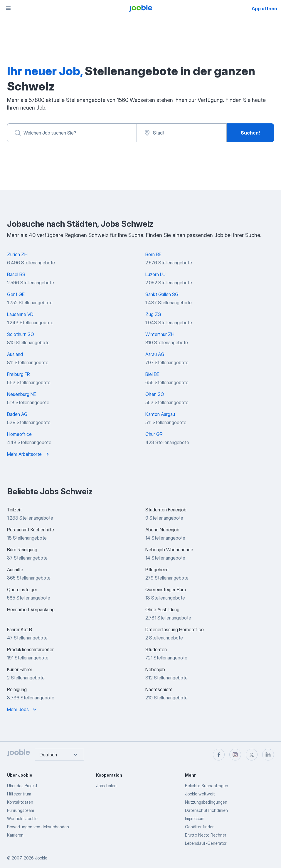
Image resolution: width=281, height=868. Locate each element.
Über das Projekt (22, 786)
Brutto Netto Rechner (206, 835)
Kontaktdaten (20, 802)
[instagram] (235, 755)
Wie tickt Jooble (22, 819)
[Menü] (8, 8)
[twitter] (252, 755)
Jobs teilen (106, 786)
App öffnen (264, 9)
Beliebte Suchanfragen (207, 786)
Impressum (195, 819)
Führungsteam (21, 810)
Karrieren (15, 835)
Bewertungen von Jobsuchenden (38, 827)
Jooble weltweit (200, 794)
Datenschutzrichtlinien (206, 810)
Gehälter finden (200, 827)
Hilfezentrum (19, 794)
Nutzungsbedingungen (206, 802)
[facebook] (219, 755)
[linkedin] (268, 755)
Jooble (41, 858)
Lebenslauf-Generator (206, 843)
